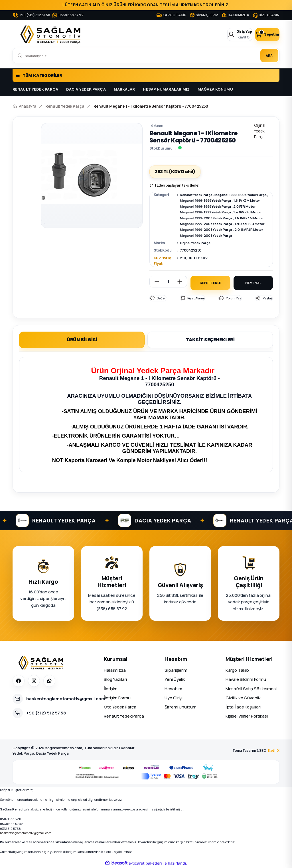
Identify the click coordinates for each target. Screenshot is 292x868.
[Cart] (262, 34)
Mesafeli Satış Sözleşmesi (251, 689)
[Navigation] (146, 75)
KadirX (274, 751)
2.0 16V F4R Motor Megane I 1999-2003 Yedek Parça (223, 235)
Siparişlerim (176, 671)
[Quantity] (168, 282)
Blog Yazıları (115, 680)
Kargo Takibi (238, 671)
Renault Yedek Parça (197, 195)
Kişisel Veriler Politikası (247, 717)
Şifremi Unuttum (180, 708)
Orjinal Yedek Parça (196, 243)
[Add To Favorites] (158, 299)
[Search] (146, 56)
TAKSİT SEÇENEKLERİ (210, 341)
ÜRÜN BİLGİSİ (82, 341)
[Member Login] (224, 34)
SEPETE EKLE (210, 283)
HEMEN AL (253, 283)
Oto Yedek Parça (120, 708)
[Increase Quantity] (182, 282)
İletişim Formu (117, 698)
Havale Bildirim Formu (246, 680)
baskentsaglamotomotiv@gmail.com (26, 834)
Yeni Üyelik (175, 680)
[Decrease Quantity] (155, 282)
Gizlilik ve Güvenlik (243, 698)
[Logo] (52, 34)
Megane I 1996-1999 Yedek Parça (220, 200)
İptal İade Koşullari (243, 708)
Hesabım (173, 689)
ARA (266, 55)
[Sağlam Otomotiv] (42, 663)
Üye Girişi (174, 698)
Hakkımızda (115, 671)
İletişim (111, 689)
